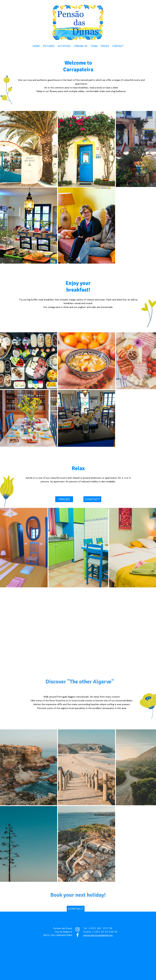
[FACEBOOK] (78, 935)
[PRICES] (64, 499)
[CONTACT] (92, 499)
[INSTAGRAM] (78, 929)
